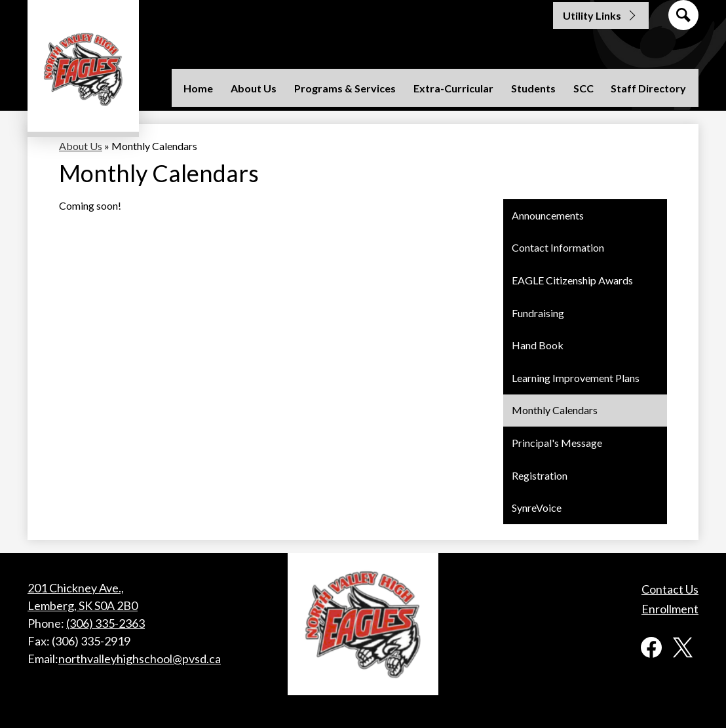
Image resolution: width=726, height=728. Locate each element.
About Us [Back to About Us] (81, 146)
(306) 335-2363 (105, 623)
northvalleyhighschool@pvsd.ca (140, 659)
